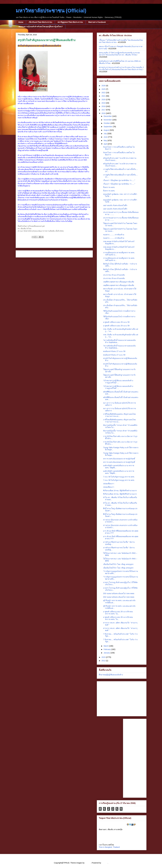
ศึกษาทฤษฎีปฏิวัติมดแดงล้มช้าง (111, 675)
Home (21, 22)
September (108, 127)
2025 (104, 89)
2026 (104, 86)
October (107, 123)
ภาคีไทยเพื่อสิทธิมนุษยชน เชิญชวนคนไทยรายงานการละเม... (119, 415)
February (107, 649)
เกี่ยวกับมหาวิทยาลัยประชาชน (40, 22)
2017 (104, 110)
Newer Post (23, 254)
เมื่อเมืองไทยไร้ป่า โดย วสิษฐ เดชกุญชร (118, 564)
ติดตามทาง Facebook (97, 22)
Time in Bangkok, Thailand (109, 847)
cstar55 (88, 863)
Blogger (105, 863)
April (106, 144)
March (106, 646)
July (105, 134)
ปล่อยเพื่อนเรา (109, 484)
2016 (104, 113)
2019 (104, 103)
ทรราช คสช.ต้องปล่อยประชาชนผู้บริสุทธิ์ (119, 459)
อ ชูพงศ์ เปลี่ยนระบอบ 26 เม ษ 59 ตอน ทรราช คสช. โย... (118, 613)
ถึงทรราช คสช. (109, 187)
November (108, 120)
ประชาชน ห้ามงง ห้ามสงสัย (114, 275)
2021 (104, 96)
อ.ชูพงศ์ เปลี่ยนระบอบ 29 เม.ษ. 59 (116, 322)
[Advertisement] (115, 698)
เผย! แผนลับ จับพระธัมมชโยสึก (115, 205)
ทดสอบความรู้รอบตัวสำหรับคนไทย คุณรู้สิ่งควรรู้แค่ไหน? (41, 27)
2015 (104, 657)
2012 (104, 661)
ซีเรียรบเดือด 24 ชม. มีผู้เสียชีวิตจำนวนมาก (120, 491)
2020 (104, 100)
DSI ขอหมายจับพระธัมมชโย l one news (119, 593)
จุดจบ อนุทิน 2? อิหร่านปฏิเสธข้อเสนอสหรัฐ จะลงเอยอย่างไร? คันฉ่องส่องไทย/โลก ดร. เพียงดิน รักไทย (119, 54)
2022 (104, 93)
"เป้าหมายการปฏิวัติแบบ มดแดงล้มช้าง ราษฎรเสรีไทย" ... (118, 382)
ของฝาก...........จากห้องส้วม (114, 235)
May (106, 140)
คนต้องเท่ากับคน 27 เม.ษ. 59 (114, 351)
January (107, 653)
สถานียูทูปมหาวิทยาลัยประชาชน (70, 22)
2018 (104, 106)
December (108, 116)
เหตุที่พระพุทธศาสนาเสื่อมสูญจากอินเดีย (119, 282)
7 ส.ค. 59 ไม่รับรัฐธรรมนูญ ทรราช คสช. (119, 477)
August (107, 130)
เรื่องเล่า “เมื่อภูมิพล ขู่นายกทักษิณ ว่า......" (119, 180)
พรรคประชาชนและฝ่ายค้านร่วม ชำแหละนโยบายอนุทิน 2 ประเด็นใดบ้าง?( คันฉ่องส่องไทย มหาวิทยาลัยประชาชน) (121, 68)
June (106, 137)
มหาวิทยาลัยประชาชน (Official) (51, 11)
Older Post (86, 254)
